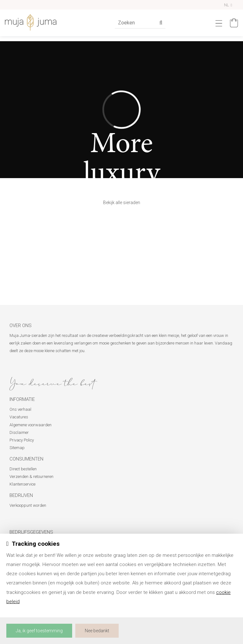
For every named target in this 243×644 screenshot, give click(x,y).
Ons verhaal (20, 409)
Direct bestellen (23, 469)
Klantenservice (22, 484)
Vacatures (19, 417)
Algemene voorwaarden (31, 425)
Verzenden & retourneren (31, 477)
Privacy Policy (22, 440)
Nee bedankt (97, 631)
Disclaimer (19, 432)
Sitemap (17, 448)
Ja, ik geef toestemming (39, 631)
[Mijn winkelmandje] (232, 23)
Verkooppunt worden (28, 505)
